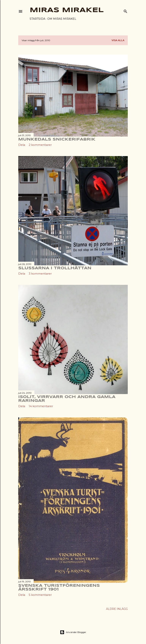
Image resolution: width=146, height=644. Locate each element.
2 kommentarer (40, 145)
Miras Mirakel (67, 10)
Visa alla (118, 40)
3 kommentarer (40, 274)
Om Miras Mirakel (62, 19)
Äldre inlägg (117, 609)
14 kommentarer (41, 406)
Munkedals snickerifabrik (57, 139)
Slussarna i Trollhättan (55, 268)
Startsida (37, 19)
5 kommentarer (40, 595)
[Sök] (125, 11)
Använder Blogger (73, 632)
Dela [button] (22, 145)
